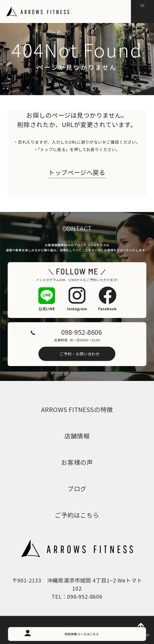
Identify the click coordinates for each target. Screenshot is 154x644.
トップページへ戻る (77, 172)
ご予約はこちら (77, 515)
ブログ (77, 489)
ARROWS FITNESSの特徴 (77, 409)
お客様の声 (77, 462)
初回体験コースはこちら (82, 634)
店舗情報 (77, 436)
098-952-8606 (82, 332)
